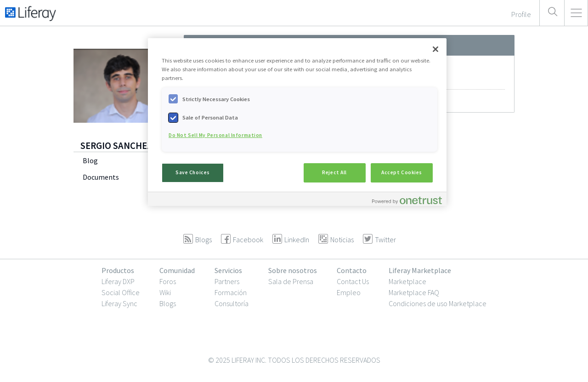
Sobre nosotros (293, 270)
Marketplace (407, 281)
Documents (101, 177)
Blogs (168, 303)
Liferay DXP (118, 281)
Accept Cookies (402, 172)
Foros (168, 281)
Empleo (349, 292)
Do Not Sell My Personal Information (215, 135)
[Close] (435, 49)
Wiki (165, 292)
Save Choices (193, 172)
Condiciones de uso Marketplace (438, 303)
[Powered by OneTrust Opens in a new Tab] (407, 200)
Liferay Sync (119, 303)
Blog (90, 160)
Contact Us (353, 281)
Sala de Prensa (291, 281)
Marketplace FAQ (414, 292)
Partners (227, 281)
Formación (231, 292)
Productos (118, 270)
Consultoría (232, 303)
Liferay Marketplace (420, 270)
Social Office (121, 292)
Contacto (352, 270)
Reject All (334, 172)
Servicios (228, 270)
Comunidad (177, 270)
